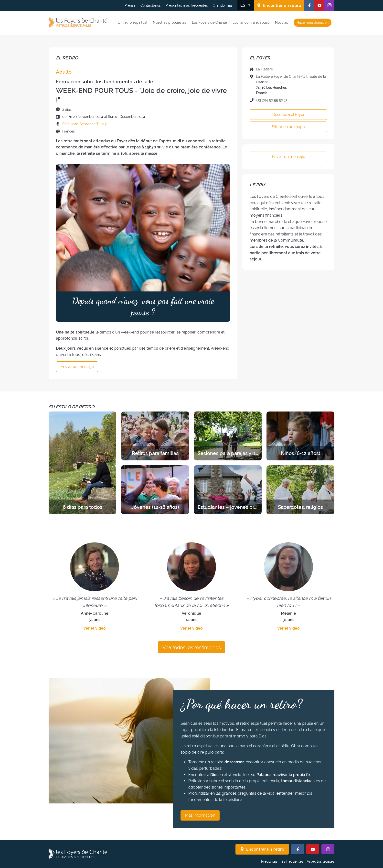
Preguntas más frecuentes (187, 5)
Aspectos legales (321, 861)
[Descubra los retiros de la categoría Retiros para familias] (155, 436)
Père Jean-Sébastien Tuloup (85, 124)
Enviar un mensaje (77, 367)
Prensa (130, 5)
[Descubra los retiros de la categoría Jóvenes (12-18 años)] (155, 490)
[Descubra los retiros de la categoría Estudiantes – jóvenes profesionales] (228, 490)
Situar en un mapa (288, 127)
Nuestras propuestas (170, 22)
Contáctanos (151, 5)
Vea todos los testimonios (192, 647)
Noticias (282, 22)
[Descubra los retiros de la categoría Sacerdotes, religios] (300, 490)
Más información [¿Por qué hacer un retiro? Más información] (200, 815)
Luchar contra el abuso (251, 22)
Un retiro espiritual (133, 22)
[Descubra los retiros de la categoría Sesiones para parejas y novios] (228, 436)
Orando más (223, 5)
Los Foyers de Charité (209, 22)
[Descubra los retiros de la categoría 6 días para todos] (82, 463)
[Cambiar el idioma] (246, 5)
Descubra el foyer (288, 115)
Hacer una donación (313, 22)
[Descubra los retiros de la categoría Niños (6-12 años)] (300, 436)
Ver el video (95, 628)
